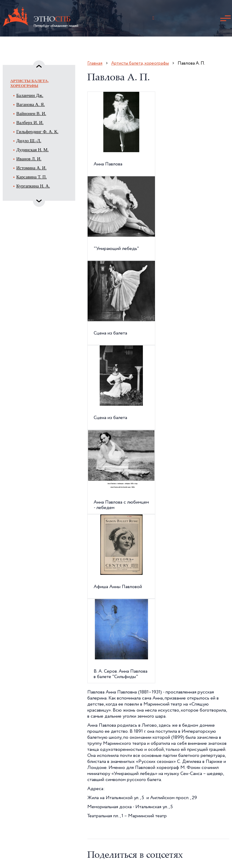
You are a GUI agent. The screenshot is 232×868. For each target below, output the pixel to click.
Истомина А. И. (31, 168)
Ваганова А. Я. (31, 104)
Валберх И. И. (30, 123)
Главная (95, 63)
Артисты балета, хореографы (29, 83)
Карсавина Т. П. (32, 177)
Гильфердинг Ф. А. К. (37, 132)
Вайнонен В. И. (31, 114)
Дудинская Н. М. (32, 150)
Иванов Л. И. (29, 159)
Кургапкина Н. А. (33, 186)
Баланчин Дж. (30, 95)
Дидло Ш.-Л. (29, 141)
